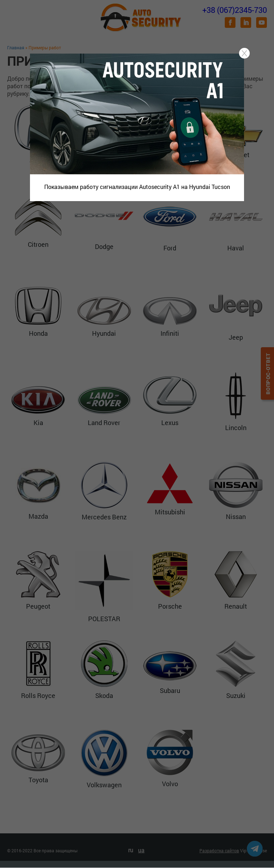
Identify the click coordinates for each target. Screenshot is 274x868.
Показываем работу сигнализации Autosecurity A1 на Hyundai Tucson (137, 187)
